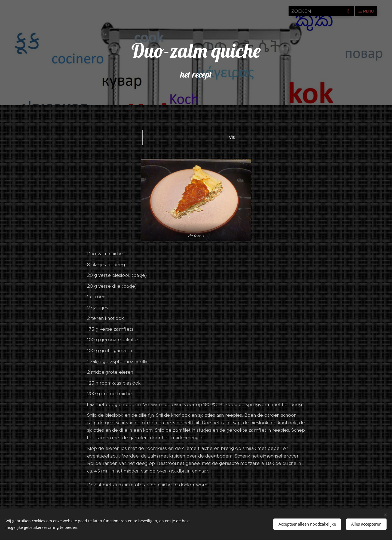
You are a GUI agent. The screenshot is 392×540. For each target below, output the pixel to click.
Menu (366, 11)
